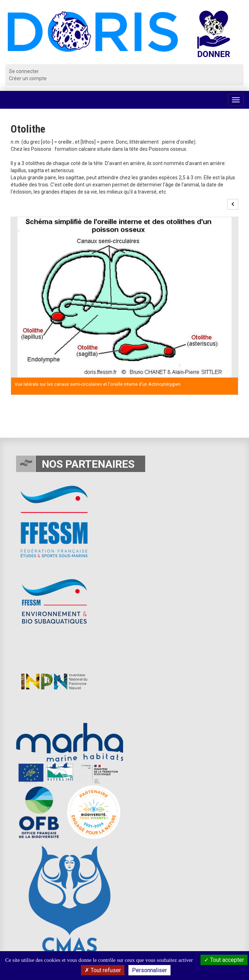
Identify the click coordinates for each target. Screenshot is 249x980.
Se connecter (24, 71)
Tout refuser (103, 970)
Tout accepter (224, 960)
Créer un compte (28, 78)
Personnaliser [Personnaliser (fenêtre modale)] (149, 970)
